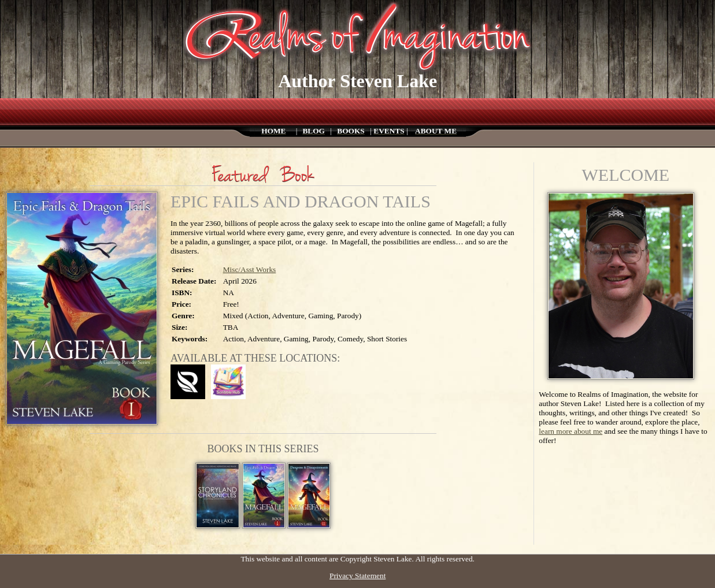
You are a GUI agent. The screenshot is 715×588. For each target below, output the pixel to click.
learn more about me (570, 431)
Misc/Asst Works (250, 269)
